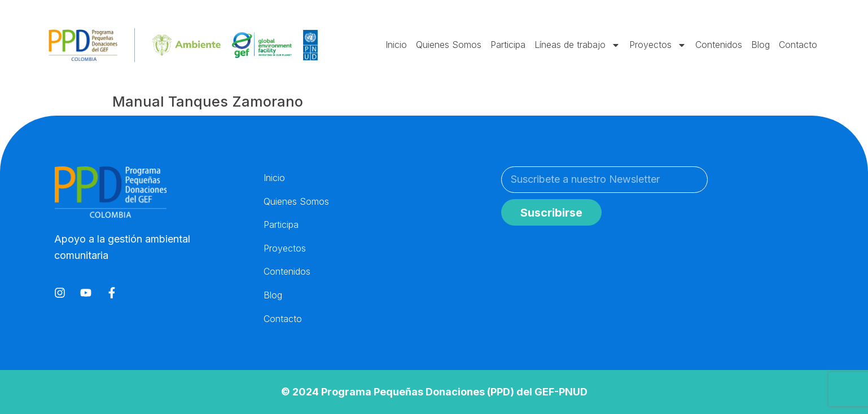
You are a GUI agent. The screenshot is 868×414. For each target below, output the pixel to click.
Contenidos (719, 45)
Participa (508, 45)
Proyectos (658, 45)
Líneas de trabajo (577, 45)
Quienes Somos (449, 45)
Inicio (396, 45)
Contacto (798, 45)
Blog (760, 45)
